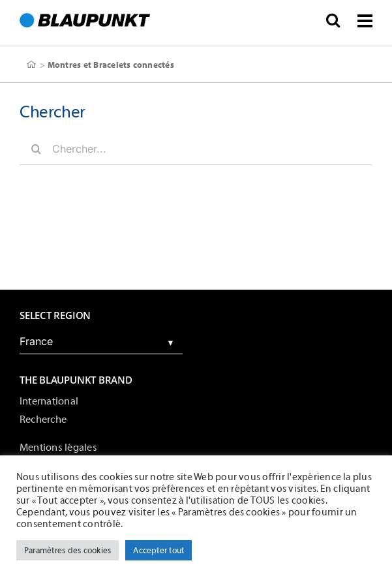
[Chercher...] (196, 149)
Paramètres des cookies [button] (68, 550)
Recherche (43, 420)
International (49, 401)
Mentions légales (58, 448)
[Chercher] (36, 149)
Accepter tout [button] (158, 550)
